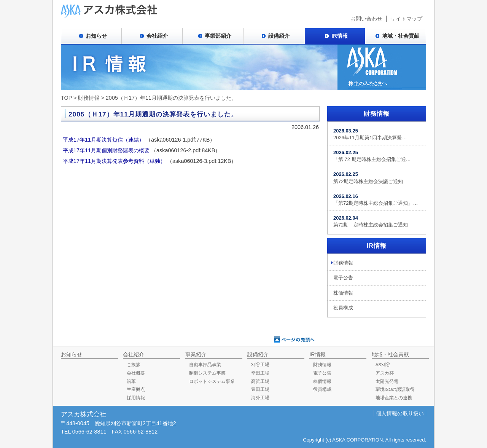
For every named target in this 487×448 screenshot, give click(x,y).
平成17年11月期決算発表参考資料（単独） (114, 161)
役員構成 (343, 308)
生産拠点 (136, 389)
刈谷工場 (260, 365)
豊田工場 (260, 389)
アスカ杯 (385, 373)
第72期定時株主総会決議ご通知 (368, 178)
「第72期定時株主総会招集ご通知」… (376, 200)
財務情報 (89, 98)
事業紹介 (196, 354)
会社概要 (136, 373)
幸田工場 (260, 373)
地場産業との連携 (394, 398)
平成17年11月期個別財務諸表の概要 (106, 150)
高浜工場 (260, 381)
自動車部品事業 (205, 365)
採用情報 (136, 398)
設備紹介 (279, 36)
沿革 (131, 381)
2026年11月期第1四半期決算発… (370, 134)
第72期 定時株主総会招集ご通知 (371, 221)
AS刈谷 (383, 365)
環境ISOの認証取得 (395, 389)
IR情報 (339, 36)
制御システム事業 (207, 373)
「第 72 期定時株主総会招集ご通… (372, 156)
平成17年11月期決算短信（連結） (103, 140)
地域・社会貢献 (401, 36)
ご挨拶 (134, 365)
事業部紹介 (218, 36)
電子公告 (343, 278)
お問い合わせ (366, 19)
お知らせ (96, 36)
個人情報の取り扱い (400, 413)
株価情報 (343, 293)
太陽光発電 (387, 381)
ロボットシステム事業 (212, 381)
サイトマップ (406, 19)
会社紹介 (157, 36)
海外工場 (260, 398)
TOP (66, 98)
